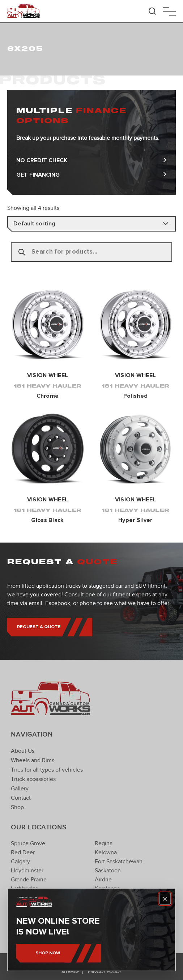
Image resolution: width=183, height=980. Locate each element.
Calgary (20, 862)
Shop (17, 807)
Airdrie (103, 880)
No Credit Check (91, 160)
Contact (21, 798)
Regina (104, 843)
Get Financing (91, 175)
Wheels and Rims (33, 760)
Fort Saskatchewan (119, 862)
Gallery (20, 789)
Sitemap (70, 972)
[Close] (165, 899)
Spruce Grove (28, 843)
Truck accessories (33, 779)
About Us (23, 751)
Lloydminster (27, 871)
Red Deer (23, 852)
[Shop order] (91, 224)
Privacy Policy (105, 972)
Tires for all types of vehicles (47, 770)
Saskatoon (108, 871)
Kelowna (106, 852)
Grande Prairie (29, 880)
